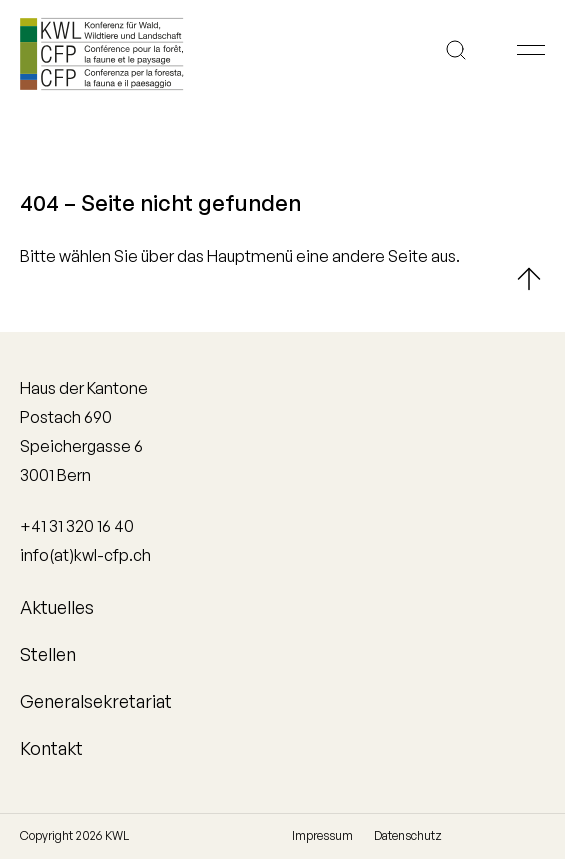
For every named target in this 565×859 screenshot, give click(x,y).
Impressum (322, 835)
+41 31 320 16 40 (77, 526)
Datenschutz (408, 835)
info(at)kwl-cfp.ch (85, 555)
